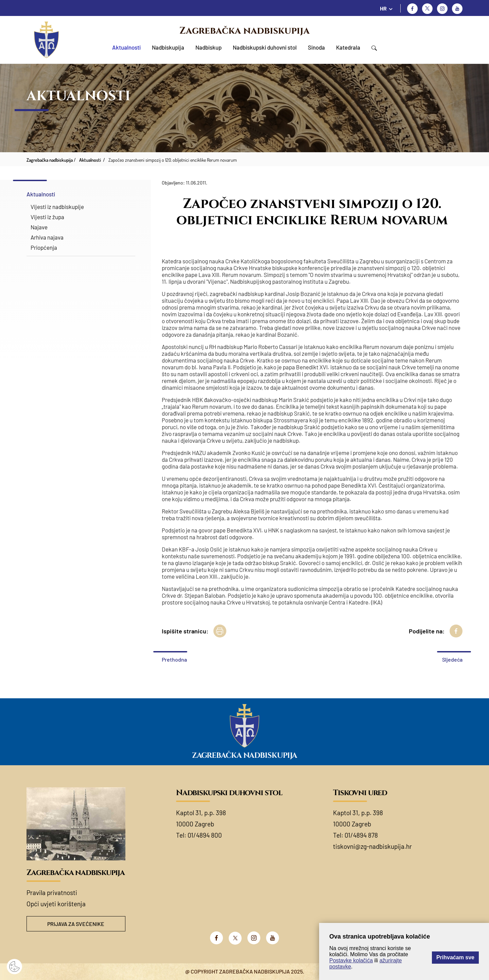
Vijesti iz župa (47, 217)
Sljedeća (452, 659)
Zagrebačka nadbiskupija (244, 31)
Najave (39, 227)
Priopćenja (44, 247)
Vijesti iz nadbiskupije (57, 207)
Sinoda (316, 47)
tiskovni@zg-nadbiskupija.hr (372, 846)
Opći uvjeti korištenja (56, 904)
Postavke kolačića (351, 960)
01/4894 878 (361, 835)
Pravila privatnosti (52, 892)
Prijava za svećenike (76, 924)
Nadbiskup (208, 47)
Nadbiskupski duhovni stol (265, 47)
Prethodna (174, 659)
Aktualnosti (126, 47)
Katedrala (348, 47)
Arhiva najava (47, 237)
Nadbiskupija (168, 47)
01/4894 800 (205, 835)
